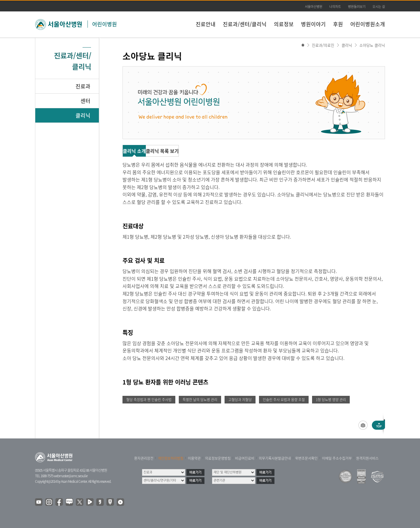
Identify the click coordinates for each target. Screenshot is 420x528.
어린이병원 (105, 24)
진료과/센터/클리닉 (245, 24)
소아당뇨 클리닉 (372, 45)
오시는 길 (379, 7)
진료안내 (206, 24)
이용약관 (194, 458)
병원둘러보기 (357, 7)
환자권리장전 (144, 458)
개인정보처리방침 (171, 458)
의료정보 (284, 24)
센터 (85, 101)
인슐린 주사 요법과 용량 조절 (284, 400)
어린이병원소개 (368, 24)
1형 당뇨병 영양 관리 (331, 400)
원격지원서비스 (367, 458)
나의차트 (335, 7)
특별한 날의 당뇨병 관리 (200, 400)
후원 (338, 24)
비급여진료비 (245, 458)
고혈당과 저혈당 (240, 400)
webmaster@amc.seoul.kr (71, 476)
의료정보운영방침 (218, 458)
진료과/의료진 (323, 45)
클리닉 (83, 115)
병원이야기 (313, 24)
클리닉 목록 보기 (162, 151)
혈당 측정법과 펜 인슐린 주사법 (149, 400)
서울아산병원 (314, 7)
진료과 (83, 86)
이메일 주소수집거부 (337, 458)
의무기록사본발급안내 (275, 458)
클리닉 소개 (134, 151)
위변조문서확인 (306, 458)
